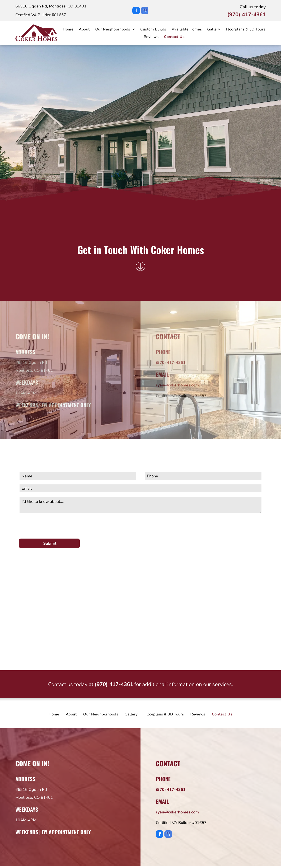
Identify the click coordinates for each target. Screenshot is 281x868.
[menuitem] (65, 29)
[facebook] (136, 11)
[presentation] (52, 525)
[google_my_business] (145, 11)
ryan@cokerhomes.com (177, 385)
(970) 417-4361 (246, 14)
